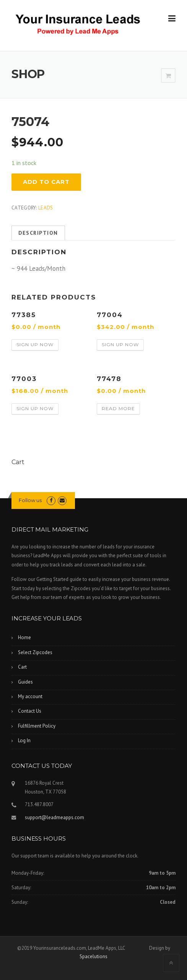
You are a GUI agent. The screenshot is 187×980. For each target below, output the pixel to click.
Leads (46, 208)
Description (38, 233)
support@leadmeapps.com (54, 817)
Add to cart (46, 182)
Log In (24, 740)
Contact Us (30, 711)
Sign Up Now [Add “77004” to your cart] (120, 344)
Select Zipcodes (35, 652)
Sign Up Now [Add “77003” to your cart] (35, 408)
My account (30, 696)
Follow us (30, 500)
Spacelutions (93, 956)
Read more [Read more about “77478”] (118, 408)
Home (24, 637)
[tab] (38, 233)
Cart (22, 667)
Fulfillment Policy (37, 726)
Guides (25, 682)
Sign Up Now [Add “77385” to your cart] (35, 344)
